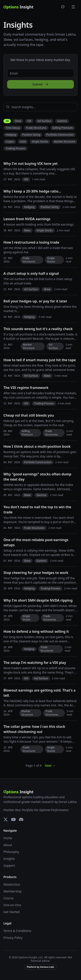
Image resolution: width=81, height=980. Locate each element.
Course (8, 898)
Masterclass (12, 884)
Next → (50, 765)
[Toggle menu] (73, 7)
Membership (13, 891)
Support (9, 865)
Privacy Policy (13, 938)
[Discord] (21, 819)
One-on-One (12, 905)
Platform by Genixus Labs (40, 967)
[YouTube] (13, 819)
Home (8, 838)
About (8, 845)
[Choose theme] (63, 7)
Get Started (12, 912)
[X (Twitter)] (6, 819)
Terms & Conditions (17, 931)
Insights (9, 859)
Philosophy (11, 852)
